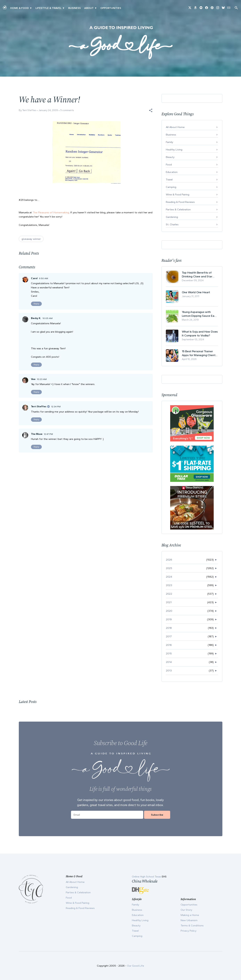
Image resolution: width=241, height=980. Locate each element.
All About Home (175, 127)
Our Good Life (136, 966)
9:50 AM (44, 278)
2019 (169, 619)
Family (169, 142)
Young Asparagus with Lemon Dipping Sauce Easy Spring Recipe (200, 314)
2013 (169, 671)
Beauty (170, 157)
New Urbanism (189, 920)
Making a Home (190, 915)
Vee (33, 379)
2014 (169, 662)
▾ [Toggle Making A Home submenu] (31, 8)
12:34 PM (56, 407)
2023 (169, 585)
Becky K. (36, 318)
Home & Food (19, 8)
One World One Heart (196, 292)
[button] (151, 110)
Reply (36, 304)
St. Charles (172, 224)
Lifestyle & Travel (48, 8)
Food (169, 165)
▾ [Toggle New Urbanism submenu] (63, 8)
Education (172, 172)
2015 (169, 654)
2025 (169, 568)
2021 (169, 602)
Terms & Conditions (192, 925)
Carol (34, 278)
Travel (169, 180)
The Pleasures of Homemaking (51, 212)
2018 (169, 628)
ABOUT (89, 8)
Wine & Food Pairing (178, 195)
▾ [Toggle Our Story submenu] (96, 8)
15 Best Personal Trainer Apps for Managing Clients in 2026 (199, 353)
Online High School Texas (147, 877)
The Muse (37, 434)
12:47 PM (48, 434)
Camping (171, 187)
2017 (169, 636)
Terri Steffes (39, 407)
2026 (169, 560)
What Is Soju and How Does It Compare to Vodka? (200, 333)
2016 (169, 645)
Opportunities (111, 8)
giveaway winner (31, 239)
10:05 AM (48, 318)
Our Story (186, 910)
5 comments (67, 110)
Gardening (172, 217)
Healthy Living (174, 150)
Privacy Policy (189, 931)
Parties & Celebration (178, 209)
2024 (169, 577)
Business (74, 8)
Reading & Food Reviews (180, 202)
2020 (169, 611)
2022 (169, 594)
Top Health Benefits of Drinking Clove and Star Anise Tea (197, 275)
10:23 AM (42, 379)
